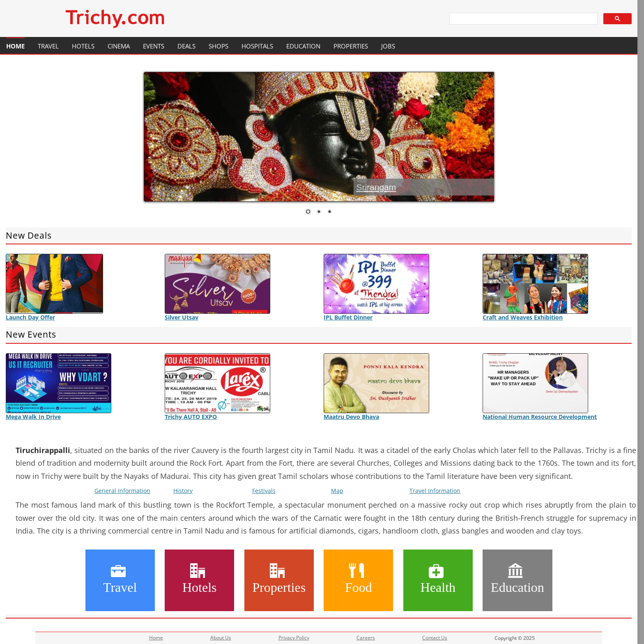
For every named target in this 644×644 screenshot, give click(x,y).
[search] (523, 19)
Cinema (119, 46)
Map (337, 491)
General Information (122, 491)
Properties (351, 46)
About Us (221, 638)
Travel (48, 46)
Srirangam (376, 187)
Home (15, 46)
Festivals (264, 491)
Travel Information (435, 491)
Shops (218, 46)
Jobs (388, 46)
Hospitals (257, 46)
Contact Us (435, 638)
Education (303, 46)
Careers (366, 638)
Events (154, 46)
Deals (186, 46)
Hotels (83, 46)
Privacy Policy (294, 638)
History (183, 491)
